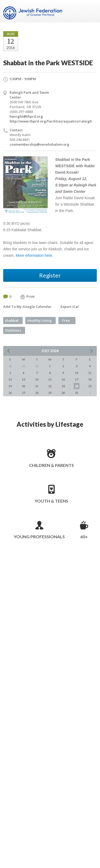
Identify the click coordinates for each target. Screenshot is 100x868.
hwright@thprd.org (26, 116)
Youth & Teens (51, 501)
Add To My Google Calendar (27, 307)
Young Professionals (39, 537)
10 (77, 373)
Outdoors (13, 330)
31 (77, 393)
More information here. (35, 255)
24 (77, 386)
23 (63, 386)
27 (23, 393)
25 (90, 386)
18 (90, 379)
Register (50, 275)
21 (37, 386)
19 (10, 386)
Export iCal (70, 307)
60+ (84, 537)
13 (23, 379)
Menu (91, 11)
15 (50, 379)
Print (27, 297)
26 (10, 393)
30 (63, 393)
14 (37, 379)
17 (77, 379)
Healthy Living (39, 320)
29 (50, 393)
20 (23, 386)
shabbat (12, 320)
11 (90, 373)
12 (10, 379)
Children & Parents (51, 465)
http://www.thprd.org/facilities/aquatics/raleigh (51, 121)
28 (37, 393)
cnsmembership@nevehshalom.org (39, 144)
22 (50, 386)
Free (66, 320)
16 (63, 379)
